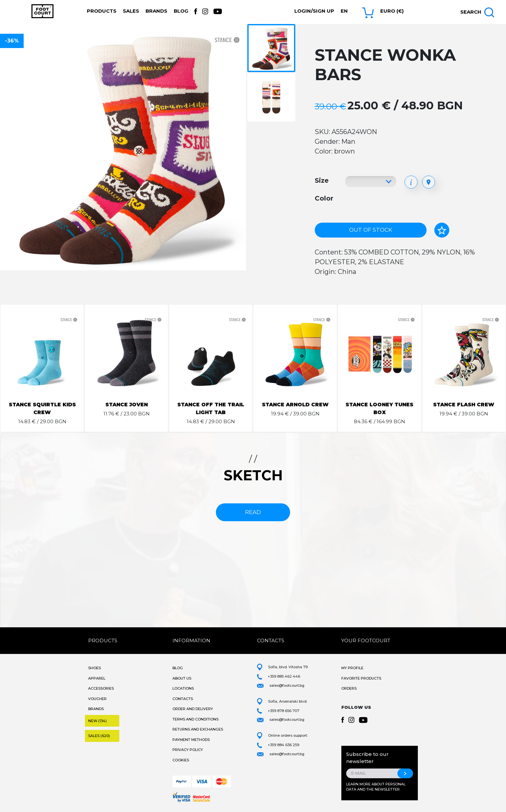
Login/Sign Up (314, 11)
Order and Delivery (193, 709)
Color (324, 198)
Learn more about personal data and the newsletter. (376, 787)
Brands (156, 11)
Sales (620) (99, 736)
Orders (349, 688)
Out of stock (371, 230)
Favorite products (361, 678)
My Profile (352, 668)
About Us (182, 678)
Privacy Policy (188, 750)
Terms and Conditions (195, 719)
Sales (131, 11)
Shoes (94, 668)
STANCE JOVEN (127, 405)
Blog (181, 11)
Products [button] (102, 11)
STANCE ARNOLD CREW (295, 405)
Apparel (97, 678)
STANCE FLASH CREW (464, 405)
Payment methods (191, 740)
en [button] (344, 11)
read (253, 512)
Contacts (183, 699)
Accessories (101, 688)
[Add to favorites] (442, 230)
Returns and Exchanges (198, 729)
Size (322, 180)
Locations (183, 688)
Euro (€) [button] (392, 11)
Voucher (97, 699)
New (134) (97, 721)
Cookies (181, 760)
